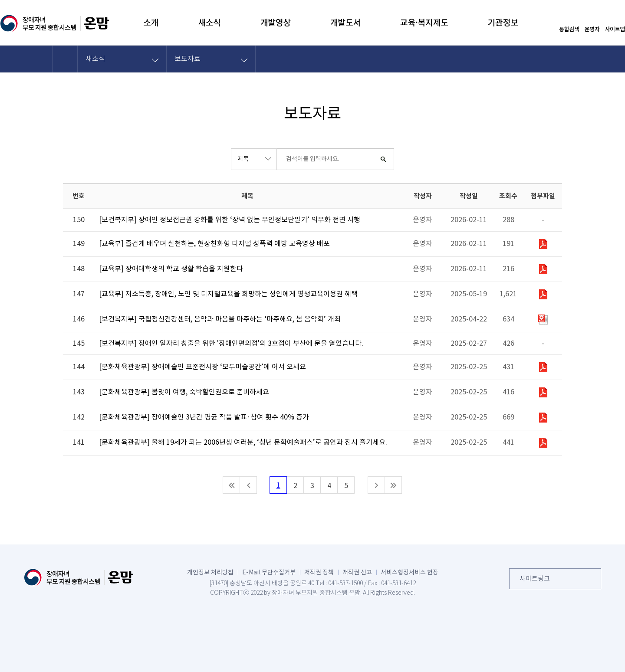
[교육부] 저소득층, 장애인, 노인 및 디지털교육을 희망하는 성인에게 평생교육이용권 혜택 (228, 294)
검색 (383, 159)
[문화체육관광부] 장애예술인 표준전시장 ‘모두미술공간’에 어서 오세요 (202, 367)
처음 (231, 485)
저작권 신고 (357, 572)
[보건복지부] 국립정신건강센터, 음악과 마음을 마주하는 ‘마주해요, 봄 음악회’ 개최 (220, 319)
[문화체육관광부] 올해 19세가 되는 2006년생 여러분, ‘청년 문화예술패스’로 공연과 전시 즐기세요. (243, 443)
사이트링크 (535, 579)
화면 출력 (562, 59)
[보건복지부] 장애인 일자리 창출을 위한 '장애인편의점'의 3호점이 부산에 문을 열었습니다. (231, 344)
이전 (248, 485)
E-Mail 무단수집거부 (269, 572)
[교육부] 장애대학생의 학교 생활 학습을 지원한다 (171, 269)
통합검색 (569, 28)
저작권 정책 (319, 572)
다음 (376, 485)
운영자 (592, 28)
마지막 (393, 485)
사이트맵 (615, 28)
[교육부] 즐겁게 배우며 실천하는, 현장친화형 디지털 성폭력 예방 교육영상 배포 (214, 244)
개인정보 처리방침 (210, 572)
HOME (65, 59)
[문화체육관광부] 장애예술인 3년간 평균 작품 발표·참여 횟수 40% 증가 (204, 417)
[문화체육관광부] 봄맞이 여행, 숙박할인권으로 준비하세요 (184, 392)
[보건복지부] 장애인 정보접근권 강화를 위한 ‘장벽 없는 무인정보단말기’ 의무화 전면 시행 (230, 220)
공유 (539, 59)
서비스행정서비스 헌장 (410, 572)
